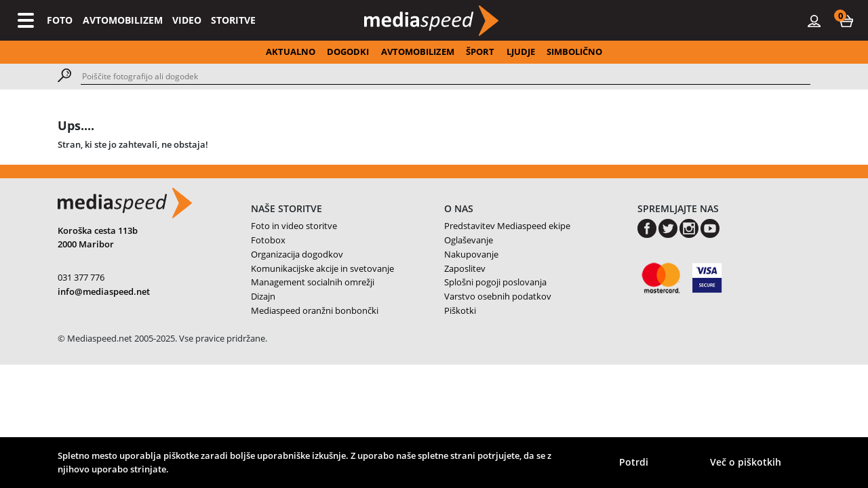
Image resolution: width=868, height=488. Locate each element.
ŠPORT (480, 52)
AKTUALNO (291, 52)
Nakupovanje (471, 254)
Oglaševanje (469, 240)
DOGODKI (348, 52)
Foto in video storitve (294, 226)
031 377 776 (81, 277)
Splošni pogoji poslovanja (495, 282)
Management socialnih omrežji (313, 282)
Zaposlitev (465, 268)
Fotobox (268, 240)
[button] (846, 20)
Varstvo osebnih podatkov (498, 296)
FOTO (60, 20)
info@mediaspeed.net (104, 291)
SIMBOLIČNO (574, 52)
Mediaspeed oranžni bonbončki (315, 310)
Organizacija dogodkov (297, 254)
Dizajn (263, 296)
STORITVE (233, 20)
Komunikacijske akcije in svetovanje (322, 268)
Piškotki (460, 310)
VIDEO (187, 20)
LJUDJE (521, 52)
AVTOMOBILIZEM (123, 20)
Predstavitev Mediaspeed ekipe (507, 226)
